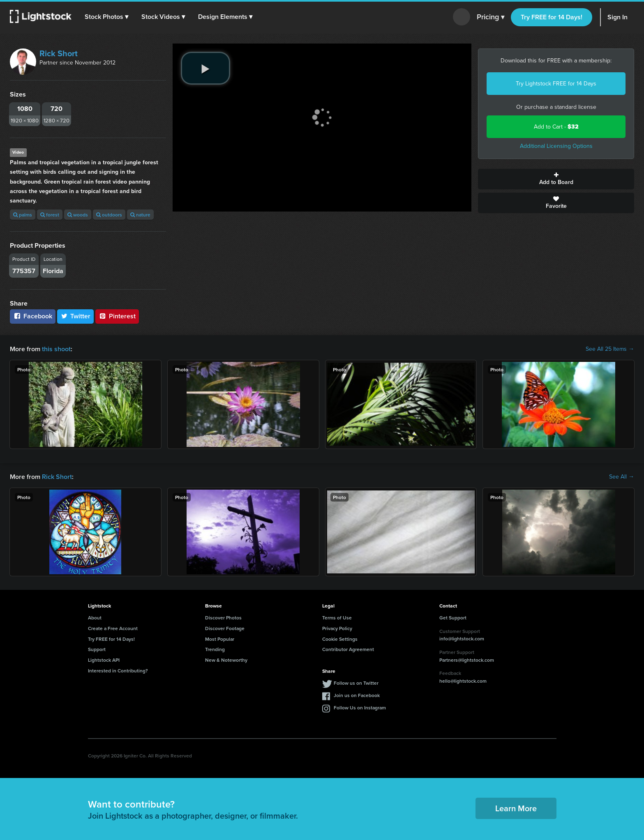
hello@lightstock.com (463, 681)
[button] (106, 17)
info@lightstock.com (462, 639)
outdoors (109, 215)
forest (50, 215)
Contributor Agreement (348, 649)
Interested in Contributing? (118, 671)
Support (97, 649)
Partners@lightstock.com (467, 660)
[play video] (205, 68)
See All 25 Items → (610, 349)
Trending (215, 649)
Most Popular (220, 639)
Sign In (617, 17)
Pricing (491, 17)
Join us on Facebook (357, 695)
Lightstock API (104, 660)
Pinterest (117, 316)
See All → (622, 477)
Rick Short (59, 53)
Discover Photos (223, 618)
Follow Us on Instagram (360, 708)
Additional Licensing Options (556, 146)
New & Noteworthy (226, 660)
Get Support (453, 618)
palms (23, 215)
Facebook (33, 316)
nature (140, 215)
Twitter (76, 316)
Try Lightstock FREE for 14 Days (556, 84)
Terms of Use (337, 618)
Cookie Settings (340, 639)
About (95, 618)
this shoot (56, 349)
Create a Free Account (113, 628)
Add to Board (556, 179)
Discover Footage (225, 628)
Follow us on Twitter (356, 683)
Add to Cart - (556, 127)
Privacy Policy (337, 628)
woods (78, 215)
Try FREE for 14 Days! (552, 17)
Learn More (516, 808)
